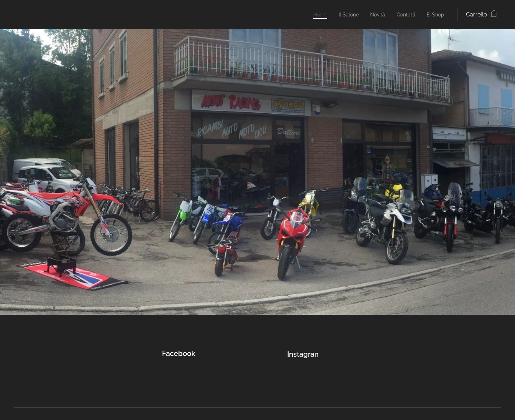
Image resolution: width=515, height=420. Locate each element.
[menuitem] (312, 15)
